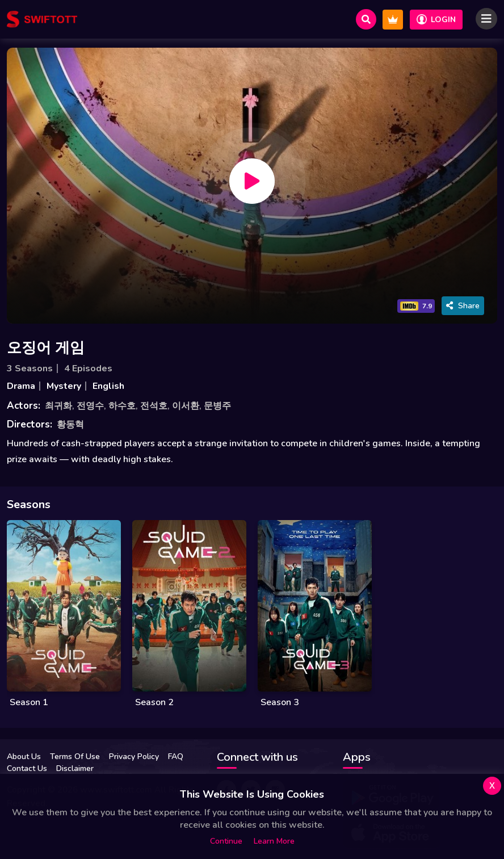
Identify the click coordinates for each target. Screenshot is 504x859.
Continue (226, 841)
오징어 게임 (46, 348)
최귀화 (58, 406)
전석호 (154, 406)
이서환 (186, 406)
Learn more (274, 841)
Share (463, 306)
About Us (24, 757)
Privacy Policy (134, 757)
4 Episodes (88, 368)
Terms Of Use (75, 757)
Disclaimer (75, 768)
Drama (21, 386)
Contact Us (27, 768)
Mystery (64, 386)
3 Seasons (30, 368)
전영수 (90, 406)
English (108, 386)
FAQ (176, 757)
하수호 (122, 406)
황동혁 (70, 425)
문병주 (217, 406)
